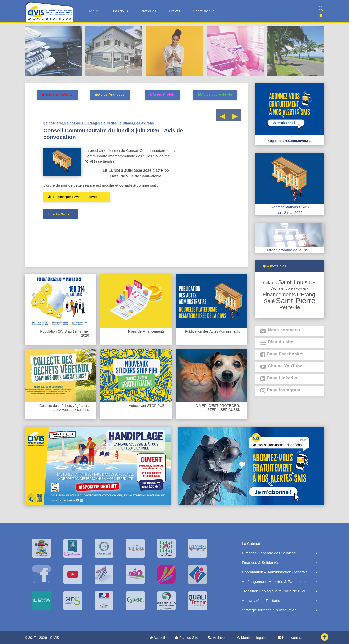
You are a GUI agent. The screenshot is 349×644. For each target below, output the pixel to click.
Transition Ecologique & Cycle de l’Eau (274, 591)
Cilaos (270, 283)
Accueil (94, 11)
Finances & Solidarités (261, 563)
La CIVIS (120, 11)
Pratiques (148, 11)
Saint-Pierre (296, 300)
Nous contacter (292, 638)
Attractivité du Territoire (261, 600)
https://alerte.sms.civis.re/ (290, 141)
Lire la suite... (61, 214)
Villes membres (298, 289)
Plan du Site (187, 638)
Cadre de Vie (204, 11)
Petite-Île (290, 307)
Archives (217, 638)
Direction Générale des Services (269, 553)
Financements (279, 294)
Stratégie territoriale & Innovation (269, 610)
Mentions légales (252, 638)
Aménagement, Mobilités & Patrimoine (274, 581)
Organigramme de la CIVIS (290, 250)
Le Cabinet (251, 544)
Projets (175, 11)
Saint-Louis (293, 282)
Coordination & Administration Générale (275, 572)
